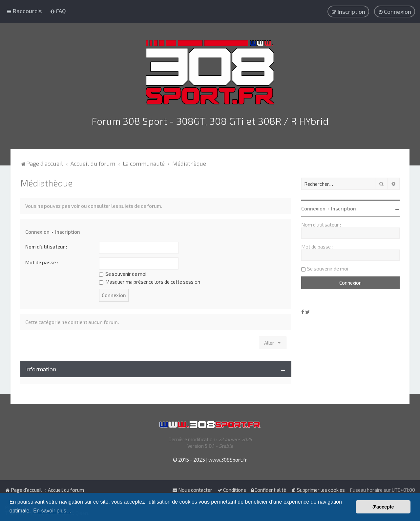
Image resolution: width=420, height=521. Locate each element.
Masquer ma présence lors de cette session (150, 280)
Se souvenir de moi (123, 272)
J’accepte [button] (383, 507)
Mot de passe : (42, 261)
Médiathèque (46, 182)
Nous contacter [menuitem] (192, 490)
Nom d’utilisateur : (46, 245)
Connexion (37, 230)
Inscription (68, 230)
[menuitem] (58, 11)
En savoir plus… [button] (52, 511)
